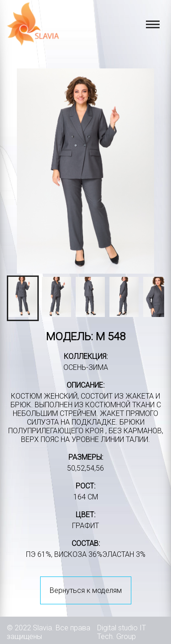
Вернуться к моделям (86, 590)
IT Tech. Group (122, 632)
